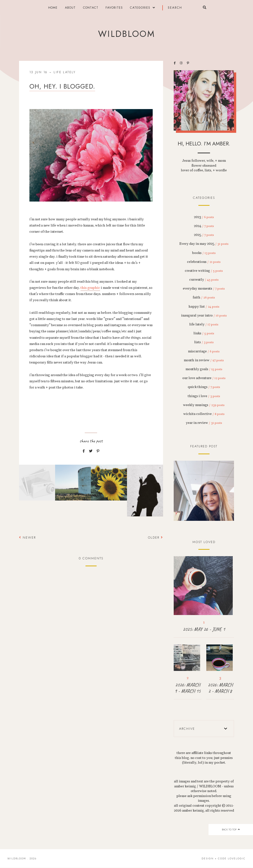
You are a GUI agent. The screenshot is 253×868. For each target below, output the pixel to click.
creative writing (204, 271)
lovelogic (237, 858)
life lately (65, 72)
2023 (204, 217)
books (204, 253)
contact (91, 8)
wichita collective (204, 414)
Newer (27, 537)
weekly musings (204, 405)
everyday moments (204, 289)
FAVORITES (114, 8)
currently (204, 280)
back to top (231, 830)
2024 (204, 226)
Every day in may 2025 (204, 244)
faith (204, 297)
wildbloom (126, 34)
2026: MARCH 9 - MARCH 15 (188, 688)
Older (156, 537)
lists (204, 342)
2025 (204, 235)
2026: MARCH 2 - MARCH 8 (220, 688)
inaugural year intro (204, 316)
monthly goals (204, 369)
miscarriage (204, 351)
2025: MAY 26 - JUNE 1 (204, 629)
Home (53, 8)
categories (140, 8)
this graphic (90, 288)
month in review (204, 360)
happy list (204, 307)
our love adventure (204, 378)
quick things (204, 387)
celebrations (204, 262)
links (204, 333)
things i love (204, 396)
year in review (204, 423)
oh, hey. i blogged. (62, 86)
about (70, 8)
